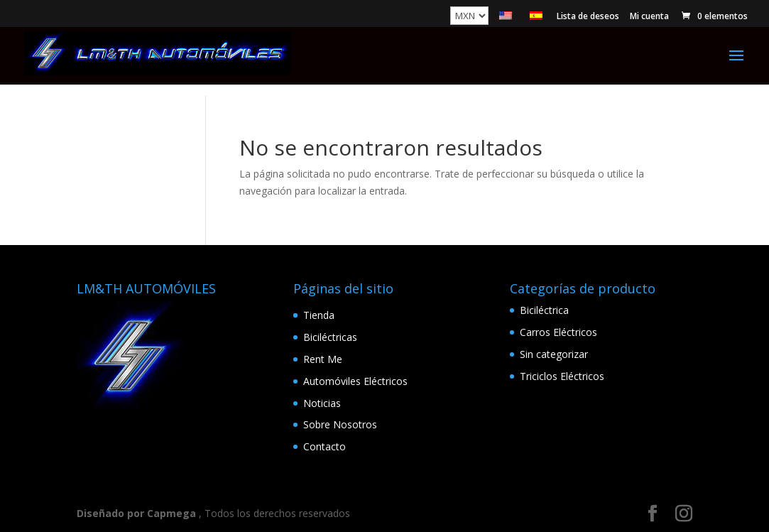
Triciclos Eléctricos (562, 376)
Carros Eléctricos (558, 332)
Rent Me (323, 359)
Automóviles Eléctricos (355, 381)
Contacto (324, 446)
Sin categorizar (554, 354)
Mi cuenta (649, 17)
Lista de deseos (588, 17)
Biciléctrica (544, 310)
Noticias (322, 403)
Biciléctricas (330, 337)
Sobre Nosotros (340, 424)
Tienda (319, 315)
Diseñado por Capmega (136, 513)
